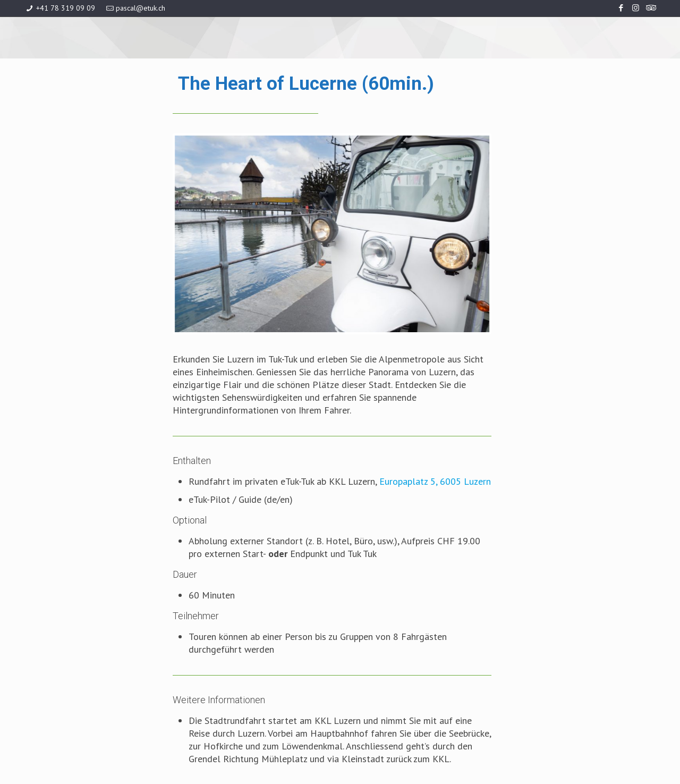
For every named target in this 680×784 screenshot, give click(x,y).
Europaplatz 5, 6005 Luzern (435, 481)
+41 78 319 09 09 (66, 8)
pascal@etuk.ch (141, 8)
